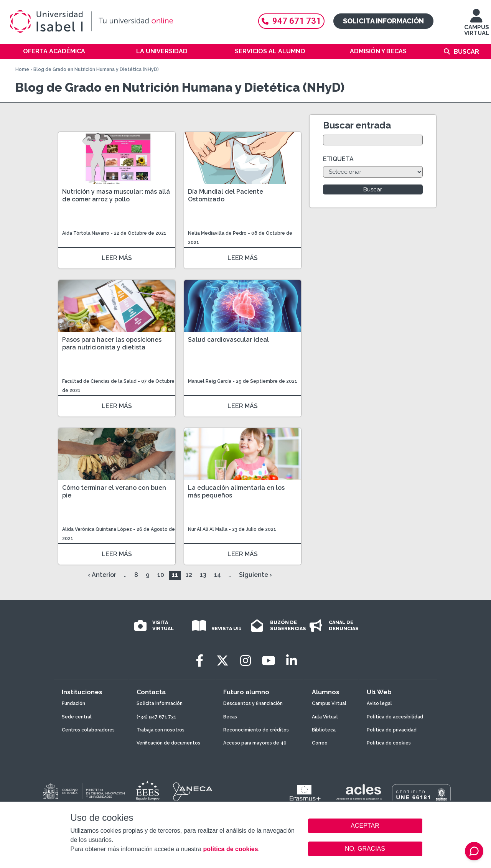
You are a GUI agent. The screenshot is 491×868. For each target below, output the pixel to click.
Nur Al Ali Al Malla (208, 529)
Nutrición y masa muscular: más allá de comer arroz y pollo (116, 195)
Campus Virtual (329, 703)
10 (161, 575)
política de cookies (230, 849)
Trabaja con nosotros (161, 730)
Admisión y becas (378, 51)
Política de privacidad (392, 730)
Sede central (77, 717)
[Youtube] (269, 661)
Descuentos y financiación (253, 703)
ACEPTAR (365, 826)
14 (217, 575)
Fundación (73, 703)
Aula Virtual (325, 717)
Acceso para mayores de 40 (255, 743)
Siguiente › (255, 575)
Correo (320, 743)
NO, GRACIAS (365, 849)
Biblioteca (324, 730)
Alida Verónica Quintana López (97, 529)
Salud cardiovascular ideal (228, 340)
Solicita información (383, 21)
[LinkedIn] (292, 661)
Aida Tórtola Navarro (86, 233)
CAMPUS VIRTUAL (477, 26)
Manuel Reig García (210, 381)
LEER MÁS (117, 258)
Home (22, 69)
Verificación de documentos (168, 743)
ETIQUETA (338, 159)
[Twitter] (222, 661)
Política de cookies (389, 743)
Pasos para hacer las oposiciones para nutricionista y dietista (112, 343)
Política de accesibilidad (395, 717)
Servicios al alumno (270, 51)
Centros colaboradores (88, 730)
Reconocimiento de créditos (256, 730)
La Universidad (162, 51)
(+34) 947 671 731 (157, 717)
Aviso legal (379, 703)
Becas (230, 717)
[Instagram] (245, 661)
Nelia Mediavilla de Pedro (217, 233)
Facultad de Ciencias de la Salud (100, 381)
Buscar (466, 52)
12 (189, 575)
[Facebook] (199, 661)
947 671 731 (291, 21)
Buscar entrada (357, 125)
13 (203, 575)
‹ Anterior (102, 575)
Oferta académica (54, 51)
